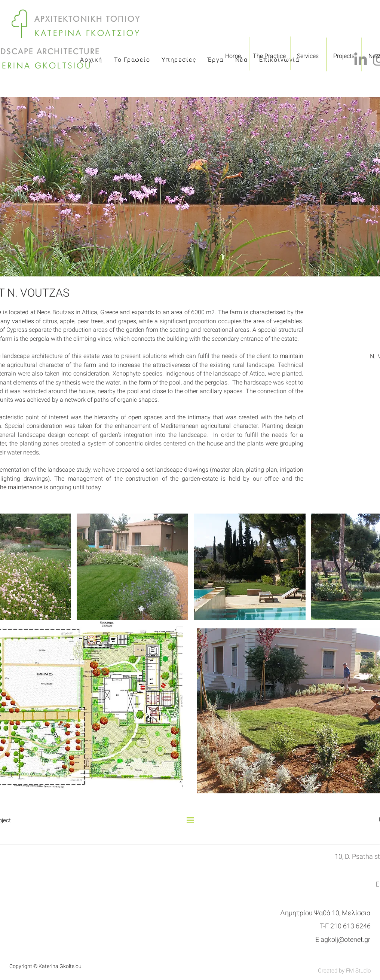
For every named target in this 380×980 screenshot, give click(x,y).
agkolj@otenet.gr (345, 939)
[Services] (308, 56)
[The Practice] (269, 56)
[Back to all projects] (190, 812)
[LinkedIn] (361, 60)
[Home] (233, 56)
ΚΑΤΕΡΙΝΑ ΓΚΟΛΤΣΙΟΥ (88, 34)
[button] (132, 567)
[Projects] (344, 56)
